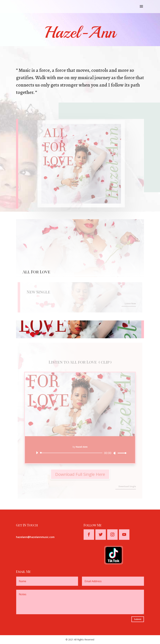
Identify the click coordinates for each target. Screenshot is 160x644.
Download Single (126, 485)
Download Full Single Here (80, 473)
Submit (138, 619)
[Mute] (114, 453)
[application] (80, 452)
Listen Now (129, 303)
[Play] (38, 452)
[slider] (72, 452)
